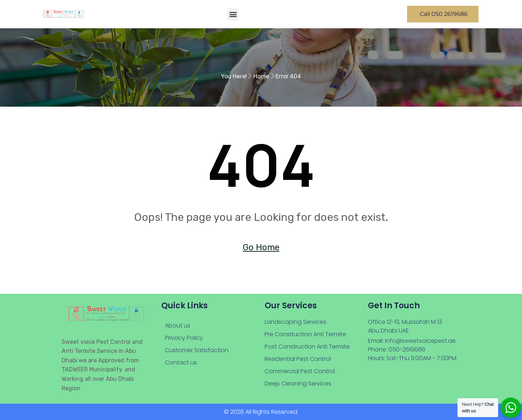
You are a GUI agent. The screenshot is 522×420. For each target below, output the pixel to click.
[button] (233, 14)
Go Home (261, 247)
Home (261, 76)
